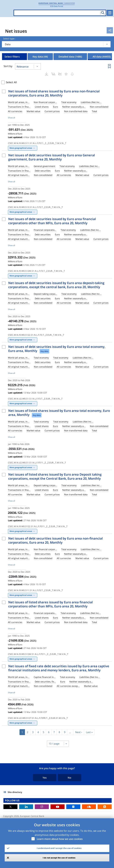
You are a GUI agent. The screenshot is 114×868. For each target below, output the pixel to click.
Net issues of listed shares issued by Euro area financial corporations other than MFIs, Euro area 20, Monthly (51, 604)
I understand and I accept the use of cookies (59, 848)
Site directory (15, 792)
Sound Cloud (89, 807)
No (69, 778)
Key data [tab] (40, 57)
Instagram (42, 807)
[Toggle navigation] (110, 13)
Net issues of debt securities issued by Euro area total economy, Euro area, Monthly (57, 349)
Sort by (8, 66)
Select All (11, 82)
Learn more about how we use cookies (60, 839)
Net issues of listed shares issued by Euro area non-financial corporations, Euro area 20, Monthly (54, 93)
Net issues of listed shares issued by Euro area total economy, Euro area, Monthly (59, 413)
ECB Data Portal (57, 6)
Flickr (73, 807)
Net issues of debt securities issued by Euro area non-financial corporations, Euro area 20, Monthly (56, 540)
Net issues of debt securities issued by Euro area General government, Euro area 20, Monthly (52, 157)
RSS (105, 807)
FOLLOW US (12, 800)
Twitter (10, 807)
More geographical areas (21, 148)
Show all (12, 118)
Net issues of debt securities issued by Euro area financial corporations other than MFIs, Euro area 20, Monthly (52, 221)
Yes (45, 778)
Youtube (58, 807)
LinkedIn (26, 807)
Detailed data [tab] (70, 57)
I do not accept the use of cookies (59, 858)
